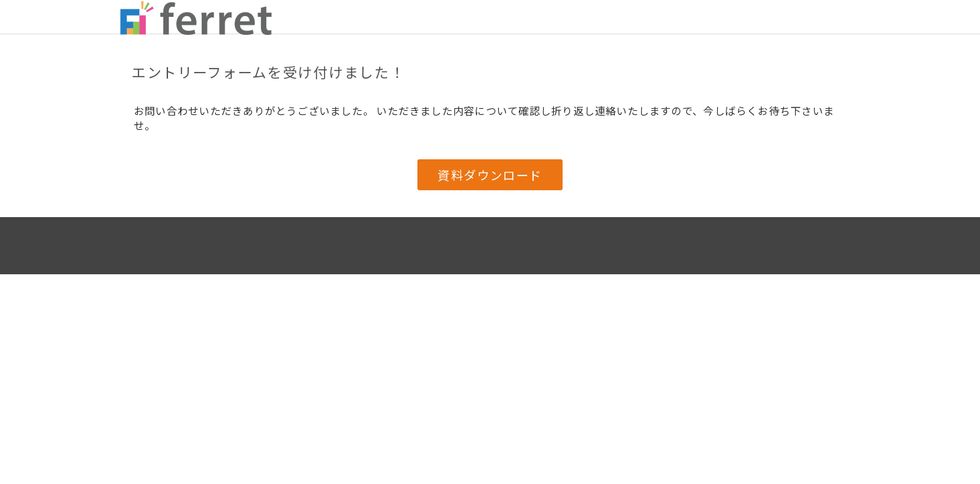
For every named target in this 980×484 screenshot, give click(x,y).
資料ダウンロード (490, 175)
